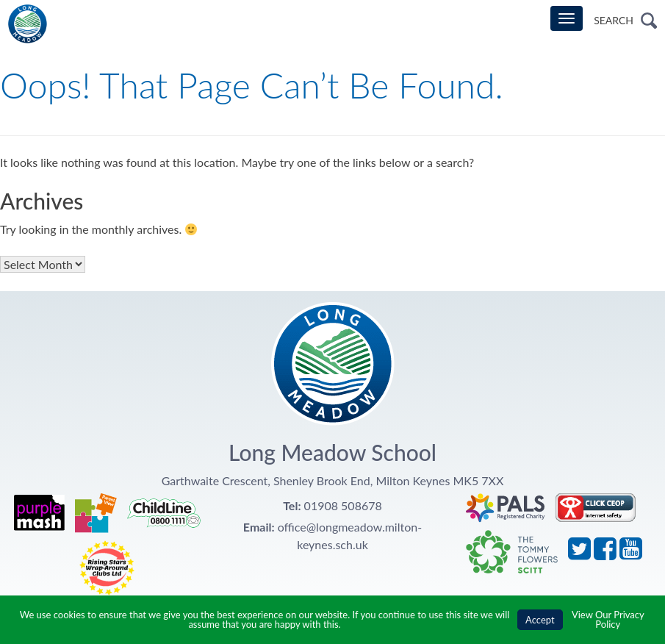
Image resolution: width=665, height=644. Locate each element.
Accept (540, 620)
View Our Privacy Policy (608, 619)
